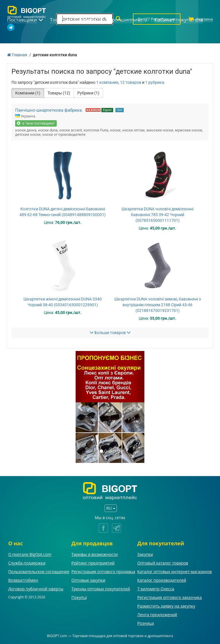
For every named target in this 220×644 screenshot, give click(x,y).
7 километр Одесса (156, 589)
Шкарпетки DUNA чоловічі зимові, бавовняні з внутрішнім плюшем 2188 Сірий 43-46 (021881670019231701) (158, 305)
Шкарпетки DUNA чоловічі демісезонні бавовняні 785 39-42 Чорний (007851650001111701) (157, 215)
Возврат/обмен (23, 580)
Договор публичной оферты (36, 589)
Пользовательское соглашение (39, 572)
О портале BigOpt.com (30, 554)
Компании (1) (28, 93)
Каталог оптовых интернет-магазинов (174, 572)
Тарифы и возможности (95, 554)
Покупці (79, 597)
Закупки (145, 554)
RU (111, 508)
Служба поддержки (27, 563)
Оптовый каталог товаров (163, 563)
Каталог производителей (162, 580)
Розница (146, 623)
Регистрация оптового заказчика (169, 597)
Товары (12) (59, 93)
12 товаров (131, 82)
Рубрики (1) (88, 93)
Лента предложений (157, 615)
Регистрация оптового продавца (103, 572)
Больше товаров (110, 333)
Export (107, 110)
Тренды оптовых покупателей (101, 589)
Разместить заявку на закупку (166, 606)
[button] (81, 407)
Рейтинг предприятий (93, 563)
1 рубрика (155, 82)
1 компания (107, 82)
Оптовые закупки (88, 580)
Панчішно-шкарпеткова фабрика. (49, 110)
